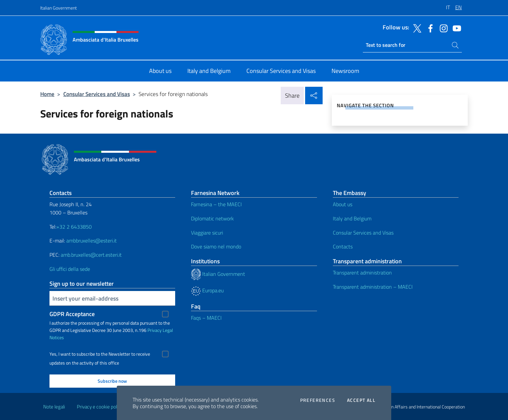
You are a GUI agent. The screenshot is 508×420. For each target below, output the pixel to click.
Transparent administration (362, 273)
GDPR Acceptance (72, 314)
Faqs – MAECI (206, 318)
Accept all (361, 400)
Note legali (54, 407)
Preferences (318, 400)
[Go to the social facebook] (429, 28)
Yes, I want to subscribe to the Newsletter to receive (100, 354)
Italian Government (59, 8)
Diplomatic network (212, 218)
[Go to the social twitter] (416, 28)
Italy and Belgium (352, 218)
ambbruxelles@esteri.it (92, 241)
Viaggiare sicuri (207, 233)
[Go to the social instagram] (442, 28)
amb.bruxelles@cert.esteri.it (91, 255)
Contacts (343, 246)
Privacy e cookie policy (100, 407)
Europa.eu (207, 290)
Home (47, 94)
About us (343, 204)
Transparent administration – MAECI (373, 287)
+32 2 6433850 (74, 227)
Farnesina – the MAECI (216, 204)
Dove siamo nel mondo (216, 246)
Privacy (155, 330)
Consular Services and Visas (97, 94)
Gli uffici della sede (70, 269)
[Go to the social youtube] (455, 28)
